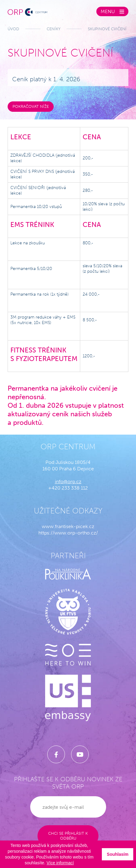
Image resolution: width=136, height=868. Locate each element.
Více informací (60, 863)
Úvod (13, 29)
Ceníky (54, 29)
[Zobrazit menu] (112, 11)
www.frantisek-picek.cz (68, 526)
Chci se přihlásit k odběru (68, 836)
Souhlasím (118, 854)
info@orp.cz (68, 481)
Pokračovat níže (31, 106)
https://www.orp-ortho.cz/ (68, 533)
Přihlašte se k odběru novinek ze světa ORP (68, 783)
